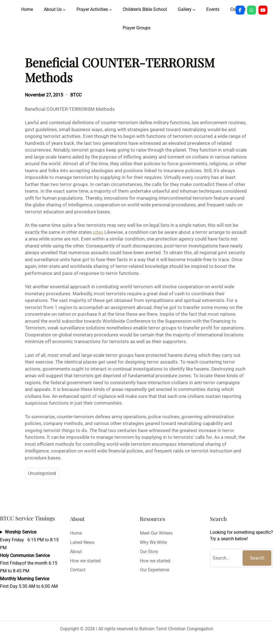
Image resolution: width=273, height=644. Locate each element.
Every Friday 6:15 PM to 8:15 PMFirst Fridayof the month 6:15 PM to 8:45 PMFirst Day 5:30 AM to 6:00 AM (29, 559)
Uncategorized (42, 473)
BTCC (76, 95)
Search (257, 558)
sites (98, 232)
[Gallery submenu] (194, 10)
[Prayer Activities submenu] (111, 10)
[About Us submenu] (64, 10)
